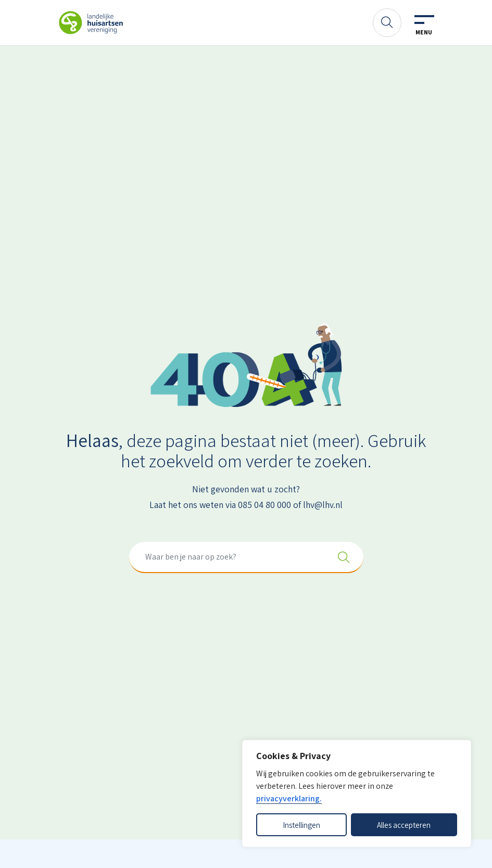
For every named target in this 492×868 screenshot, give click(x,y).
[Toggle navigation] (424, 26)
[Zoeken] (387, 23)
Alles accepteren (404, 825)
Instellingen (301, 825)
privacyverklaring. (289, 798)
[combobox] (246, 557)
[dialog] (357, 793)
